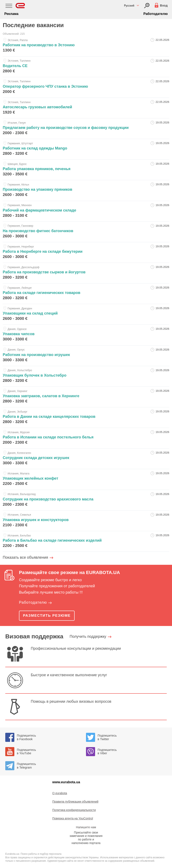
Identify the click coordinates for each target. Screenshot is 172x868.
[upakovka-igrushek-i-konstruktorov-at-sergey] (86, 521)
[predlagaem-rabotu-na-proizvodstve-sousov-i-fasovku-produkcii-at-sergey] (86, 129)
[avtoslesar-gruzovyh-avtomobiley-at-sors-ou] (86, 108)
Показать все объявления (25, 557)
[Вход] (147, 6)
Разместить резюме (47, 616)
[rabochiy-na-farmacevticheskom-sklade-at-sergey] (86, 211)
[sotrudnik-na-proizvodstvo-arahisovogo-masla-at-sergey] (86, 500)
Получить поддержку (88, 636)
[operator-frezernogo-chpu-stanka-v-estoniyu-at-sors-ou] (86, 87)
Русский (129, 5)
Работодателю (155, 14)
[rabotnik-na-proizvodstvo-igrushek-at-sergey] (86, 356)
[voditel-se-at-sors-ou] (86, 67)
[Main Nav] (9, 6)
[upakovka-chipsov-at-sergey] (86, 335)
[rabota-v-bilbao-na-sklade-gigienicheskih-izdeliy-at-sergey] (86, 541)
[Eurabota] (20, 6)
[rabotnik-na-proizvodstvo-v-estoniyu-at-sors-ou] (86, 46)
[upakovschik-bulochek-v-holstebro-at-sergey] (86, 376)
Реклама (11, 14)
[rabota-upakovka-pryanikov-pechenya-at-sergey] (86, 170)
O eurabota (60, 793)
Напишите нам (86, 827)
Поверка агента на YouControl (73, 818)
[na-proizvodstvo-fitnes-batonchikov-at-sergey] (86, 232)
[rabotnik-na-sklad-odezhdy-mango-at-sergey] (86, 149)
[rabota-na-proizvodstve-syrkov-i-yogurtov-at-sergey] (86, 273)
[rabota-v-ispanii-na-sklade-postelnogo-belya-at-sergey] (86, 438)
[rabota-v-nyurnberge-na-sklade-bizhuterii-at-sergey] (86, 252)
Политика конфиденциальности (74, 810)
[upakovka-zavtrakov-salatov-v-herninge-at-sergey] (86, 397)
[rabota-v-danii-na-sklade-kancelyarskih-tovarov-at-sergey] (86, 417)
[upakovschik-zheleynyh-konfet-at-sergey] (86, 479)
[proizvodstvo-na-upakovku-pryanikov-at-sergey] (86, 190)
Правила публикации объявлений (75, 802)
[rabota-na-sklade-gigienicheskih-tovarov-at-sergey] (86, 294)
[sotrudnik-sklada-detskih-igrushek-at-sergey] (86, 459)
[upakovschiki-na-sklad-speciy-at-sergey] (86, 314)
